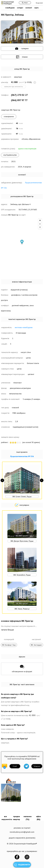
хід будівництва (10, 155)
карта (36, 8)
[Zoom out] (40, 224)
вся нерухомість (7, 818)
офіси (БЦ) (39, 818)
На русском (39, 3)
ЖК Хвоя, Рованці (22, 609)
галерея (22, 48)
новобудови (10, 8)
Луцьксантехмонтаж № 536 (22, 456)
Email (15, 766)
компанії (29, 8)
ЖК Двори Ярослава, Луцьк (22, 541)
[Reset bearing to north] (40, 227)
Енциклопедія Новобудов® (25, 844)
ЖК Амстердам (36, 645)
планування (9, 116)
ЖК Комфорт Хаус (9, 645)
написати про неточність (14, 87)
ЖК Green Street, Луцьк (22, 496)
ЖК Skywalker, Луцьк (22, 575)
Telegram (37, 766)
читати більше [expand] (7, 630)
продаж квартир (16, 818)
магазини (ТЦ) (28, 818)
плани (22, 57)
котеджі (20, 8)
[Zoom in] (40, 220)
